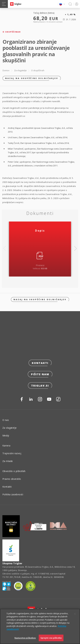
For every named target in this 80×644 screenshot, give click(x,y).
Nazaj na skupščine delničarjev (32, 78)
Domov (6, 70)
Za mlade (8, 461)
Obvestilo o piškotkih (14, 471)
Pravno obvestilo (12, 479)
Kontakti (40, 363)
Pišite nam (40, 374)
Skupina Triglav (12, 563)
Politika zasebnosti (13, 494)
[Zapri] (75, 619)
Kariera (6, 446)
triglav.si (40, 386)
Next (76, 248)
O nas (6, 420)
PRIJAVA (76, 4)
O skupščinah (38, 70)
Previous (4, 248)
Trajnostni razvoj (12, 453)
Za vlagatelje (20, 70)
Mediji (6, 436)
